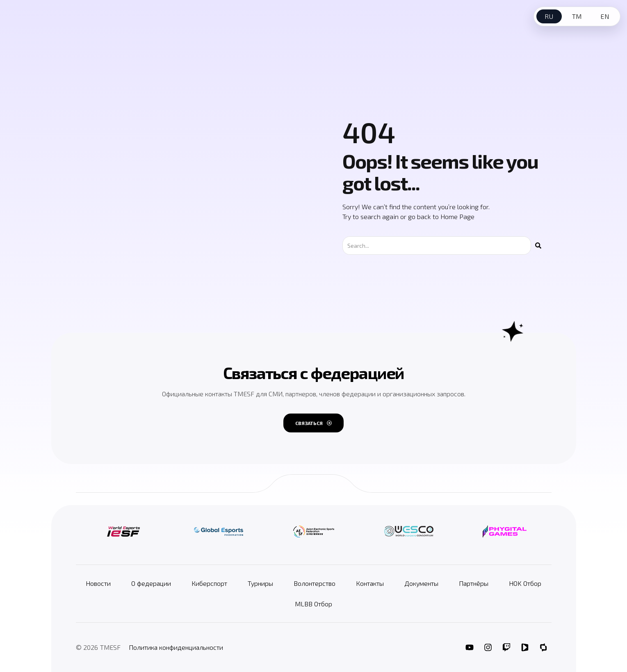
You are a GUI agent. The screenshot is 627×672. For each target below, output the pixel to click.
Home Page (457, 216)
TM (577, 16)
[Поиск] (538, 246)
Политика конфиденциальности (176, 647)
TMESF (110, 647)
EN (605, 16)
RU (549, 16)
